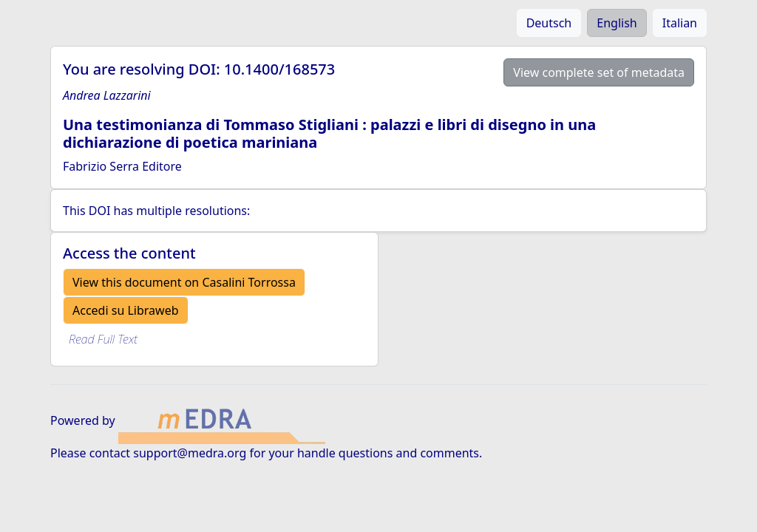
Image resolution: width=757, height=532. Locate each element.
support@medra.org (190, 453)
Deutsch (549, 23)
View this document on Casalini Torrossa (184, 282)
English (617, 23)
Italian (680, 23)
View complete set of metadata (599, 72)
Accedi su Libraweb (126, 310)
